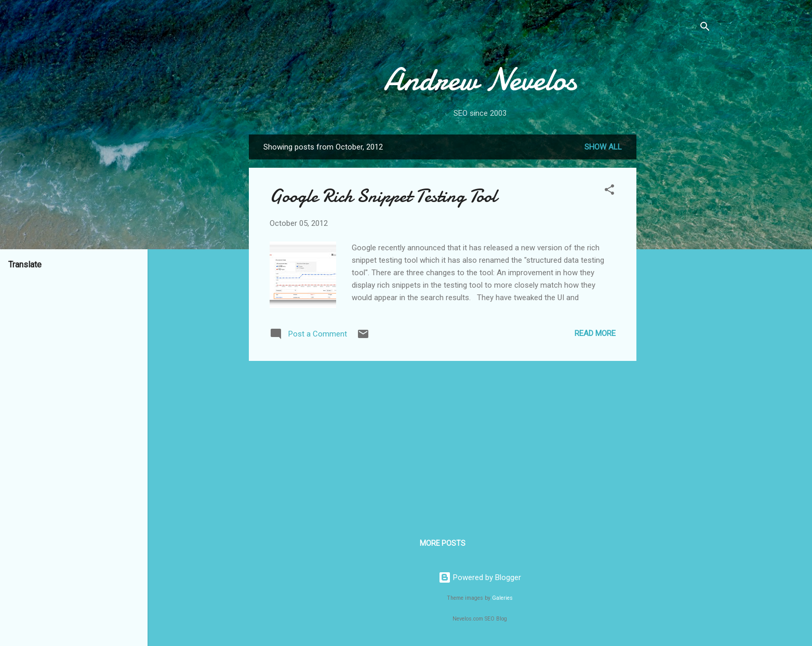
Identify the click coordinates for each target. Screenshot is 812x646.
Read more (595, 333)
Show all (603, 147)
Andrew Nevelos (480, 79)
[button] (609, 191)
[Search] (705, 28)
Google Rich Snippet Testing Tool (383, 196)
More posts (443, 543)
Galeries (502, 598)
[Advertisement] (678, 290)
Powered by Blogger (480, 577)
